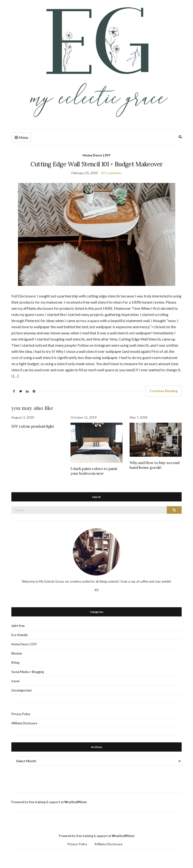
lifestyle (17, 653)
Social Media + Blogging (28, 672)
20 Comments (111, 173)
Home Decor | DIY (96, 155)
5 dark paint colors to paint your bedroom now (94, 471)
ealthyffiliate (76, 802)
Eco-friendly (20, 635)
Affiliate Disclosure (24, 723)
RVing (15, 663)
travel (15, 681)
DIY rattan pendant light (33, 426)
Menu (21, 138)
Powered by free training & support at (38, 802)
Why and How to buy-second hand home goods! (155, 465)
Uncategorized (21, 690)
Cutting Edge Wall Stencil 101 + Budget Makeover (96, 164)
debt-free (18, 626)
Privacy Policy (21, 714)
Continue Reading (164, 391)
